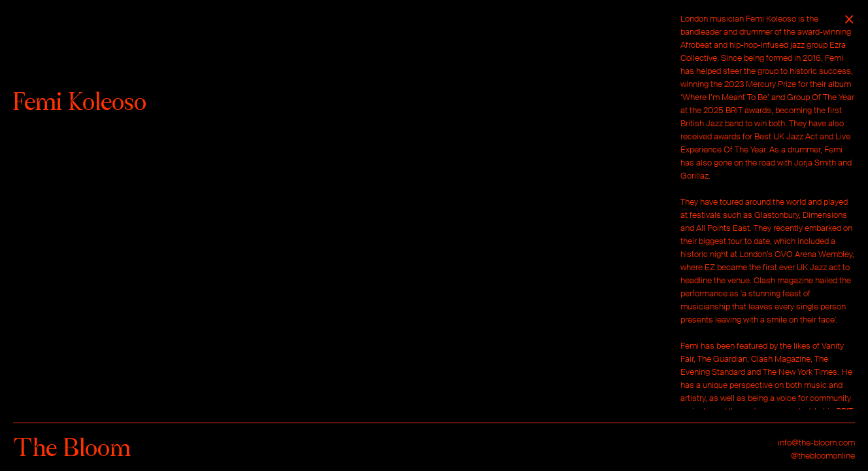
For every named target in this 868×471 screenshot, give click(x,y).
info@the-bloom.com (816, 443)
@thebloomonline (823, 456)
